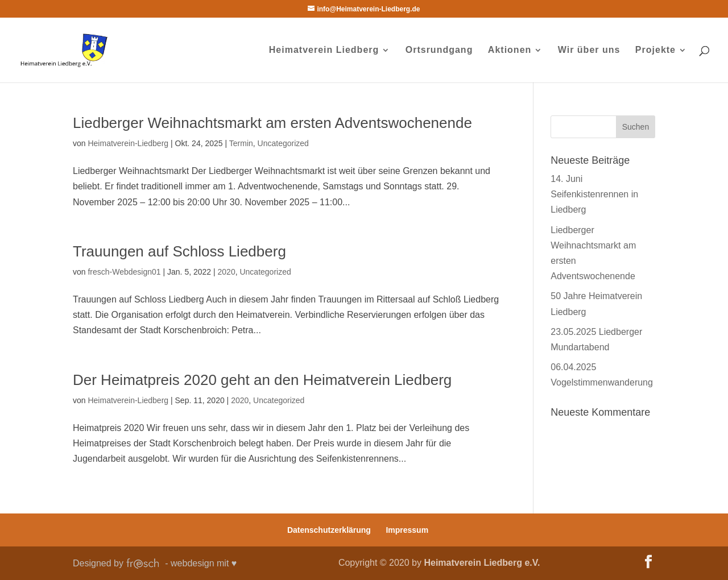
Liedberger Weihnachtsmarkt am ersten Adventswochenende (272, 123)
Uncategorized (283, 143)
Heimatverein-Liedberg (128, 143)
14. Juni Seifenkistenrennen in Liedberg (594, 194)
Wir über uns (589, 50)
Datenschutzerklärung (329, 530)
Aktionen (510, 50)
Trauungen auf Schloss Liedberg (179, 251)
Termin (241, 143)
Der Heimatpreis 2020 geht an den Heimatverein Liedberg (262, 380)
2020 (227, 272)
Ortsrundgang (439, 50)
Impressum (407, 530)
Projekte (655, 50)
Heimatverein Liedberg (324, 50)
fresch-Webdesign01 (124, 272)
